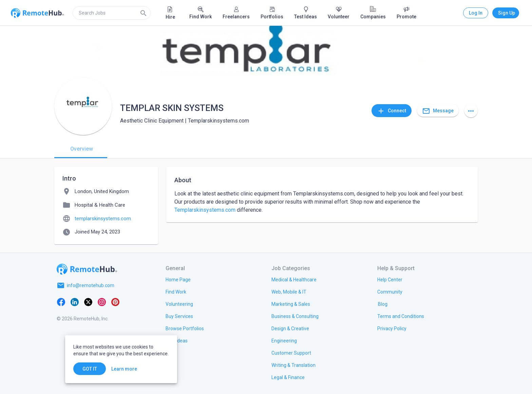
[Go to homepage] (87, 269)
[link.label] (390, 279)
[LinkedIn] (75, 302)
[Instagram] (102, 302)
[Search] (144, 13)
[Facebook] (61, 302)
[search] (112, 13)
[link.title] (178, 279)
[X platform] (88, 302)
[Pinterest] (115, 302)
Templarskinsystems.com (205, 210)
